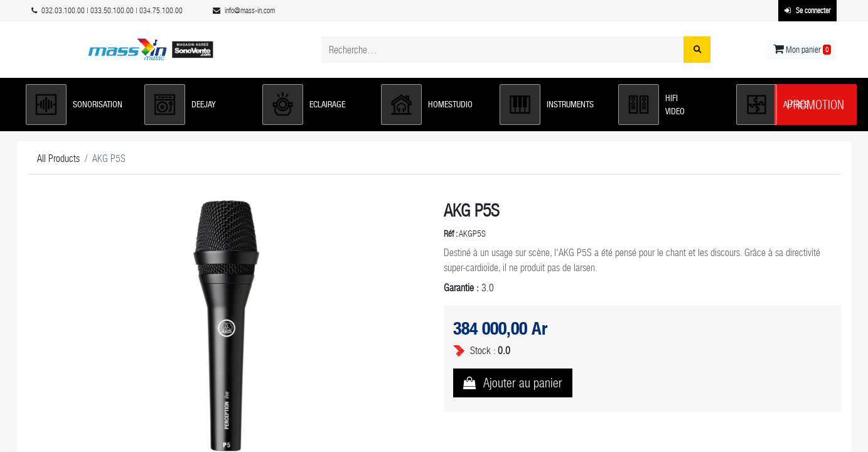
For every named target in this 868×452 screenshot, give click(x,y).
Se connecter (807, 11)
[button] (79, 105)
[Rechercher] (697, 50)
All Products (58, 159)
